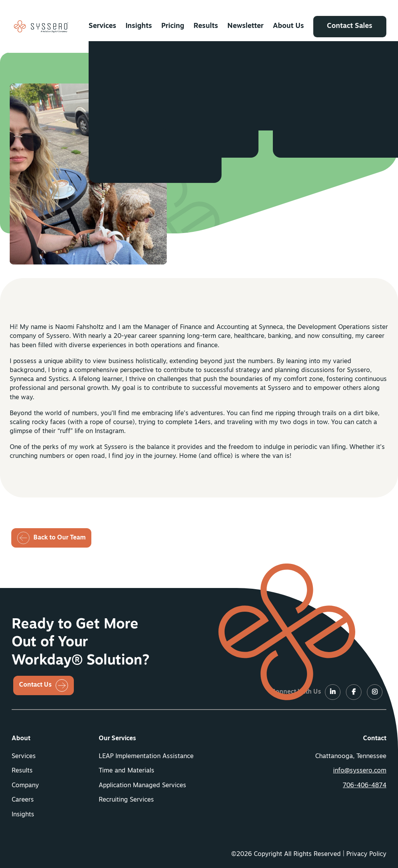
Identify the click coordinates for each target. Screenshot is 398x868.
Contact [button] (375, 739)
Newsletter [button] (246, 26)
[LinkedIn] (333, 692)
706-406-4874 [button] (365, 786)
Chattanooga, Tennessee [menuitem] (351, 757)
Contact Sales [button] (350, 26)
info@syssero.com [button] (360, 771)
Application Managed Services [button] (142, 786)
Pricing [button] (173, 26)
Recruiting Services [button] (126, 800)
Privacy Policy (366, 854)
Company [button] (25, 786)
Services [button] (102, 26)
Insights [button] (139, 26)
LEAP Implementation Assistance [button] (146, 757)
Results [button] (206, 26)
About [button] (21, 739)
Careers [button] (23, 800)
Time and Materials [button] (127, 771)
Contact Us (35, 685)
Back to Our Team (59, 538)
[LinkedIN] (205, 164)
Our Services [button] (117, 739)
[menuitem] (102, 26)
